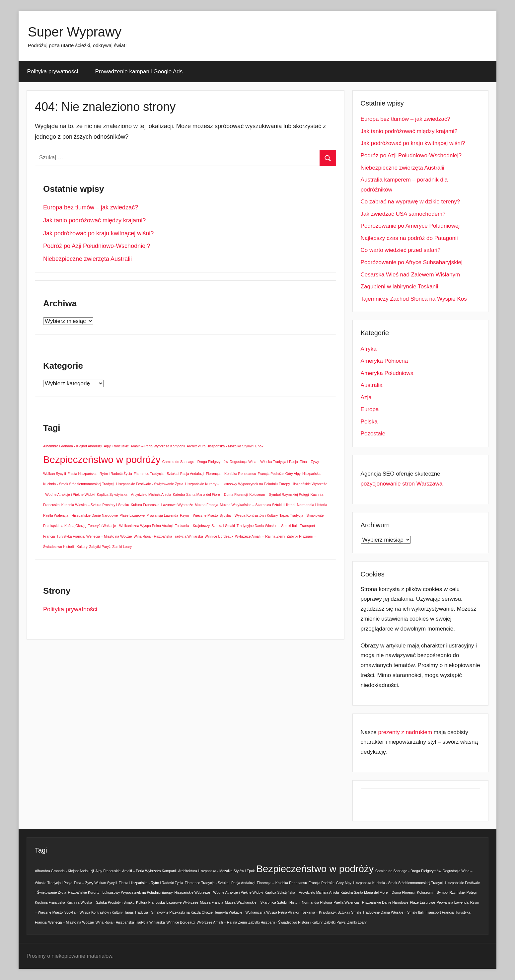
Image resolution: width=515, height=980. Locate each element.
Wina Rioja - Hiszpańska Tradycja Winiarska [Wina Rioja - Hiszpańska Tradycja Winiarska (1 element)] (168, 536)
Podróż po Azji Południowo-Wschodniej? (97, 246)
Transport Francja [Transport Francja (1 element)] (440, 912)
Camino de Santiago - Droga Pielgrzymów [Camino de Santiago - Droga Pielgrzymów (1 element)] (195, 462)
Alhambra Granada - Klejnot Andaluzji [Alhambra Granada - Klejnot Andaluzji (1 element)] (73, 446)
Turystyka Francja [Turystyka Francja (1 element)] (71, 536)
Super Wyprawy (75, 32)
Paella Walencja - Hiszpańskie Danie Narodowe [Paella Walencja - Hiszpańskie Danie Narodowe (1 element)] (80, 515)
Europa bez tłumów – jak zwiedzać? (91, 207)
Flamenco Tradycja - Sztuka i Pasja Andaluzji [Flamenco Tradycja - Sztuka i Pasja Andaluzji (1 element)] (169, 474)
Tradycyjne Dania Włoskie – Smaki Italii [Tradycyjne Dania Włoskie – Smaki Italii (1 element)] (267, 526)
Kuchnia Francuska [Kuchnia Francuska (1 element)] (50, 902)
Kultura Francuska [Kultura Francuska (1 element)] (145, 505)
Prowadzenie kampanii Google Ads (139, 72)
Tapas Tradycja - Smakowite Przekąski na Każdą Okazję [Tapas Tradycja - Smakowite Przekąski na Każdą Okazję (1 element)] (168, 912)
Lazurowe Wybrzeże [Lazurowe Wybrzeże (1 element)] (177, 505)
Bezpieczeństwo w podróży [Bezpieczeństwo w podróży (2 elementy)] (102, 459)
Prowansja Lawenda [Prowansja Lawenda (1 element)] (162, 515)
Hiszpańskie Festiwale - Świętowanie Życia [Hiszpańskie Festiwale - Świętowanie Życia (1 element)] (149, 484)
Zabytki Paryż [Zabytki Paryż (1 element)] (100, 547)
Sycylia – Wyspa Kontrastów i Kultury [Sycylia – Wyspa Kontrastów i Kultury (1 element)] (249, 515)
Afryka (369, 349)
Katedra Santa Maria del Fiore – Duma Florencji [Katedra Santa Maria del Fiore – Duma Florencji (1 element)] (210, 494)
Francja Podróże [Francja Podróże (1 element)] (271, 474)
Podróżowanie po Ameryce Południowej (410, 226)
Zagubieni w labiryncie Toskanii (400, 287)
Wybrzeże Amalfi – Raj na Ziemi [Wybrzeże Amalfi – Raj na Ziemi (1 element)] (260, 536)
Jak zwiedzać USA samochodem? (403, 214)
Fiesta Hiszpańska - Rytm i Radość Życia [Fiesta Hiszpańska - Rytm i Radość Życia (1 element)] (100, 474)
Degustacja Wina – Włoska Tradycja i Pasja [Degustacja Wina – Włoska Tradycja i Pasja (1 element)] (264, 462)
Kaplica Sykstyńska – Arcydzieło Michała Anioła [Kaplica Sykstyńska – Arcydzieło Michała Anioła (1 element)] (134, 494)
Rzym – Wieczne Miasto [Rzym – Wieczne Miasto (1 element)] (199, 515)
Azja (366, 397)
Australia (372, 385)
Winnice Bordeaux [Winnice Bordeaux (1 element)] (219, 536)
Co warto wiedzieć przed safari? (401, 250)
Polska (369, 422)
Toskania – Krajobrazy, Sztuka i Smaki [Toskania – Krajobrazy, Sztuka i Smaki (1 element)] (205, 526)
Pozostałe (373, 434)
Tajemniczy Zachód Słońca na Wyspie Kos (414, 299)
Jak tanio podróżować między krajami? (94, 220)
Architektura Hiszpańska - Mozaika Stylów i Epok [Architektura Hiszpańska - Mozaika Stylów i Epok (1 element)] (225, 446)
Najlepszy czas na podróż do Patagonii (409, 238)
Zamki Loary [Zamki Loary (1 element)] (122, 547)
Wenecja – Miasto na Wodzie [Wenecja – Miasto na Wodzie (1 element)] (109, 536)
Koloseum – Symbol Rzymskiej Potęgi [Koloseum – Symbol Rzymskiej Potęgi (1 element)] (279, 494)
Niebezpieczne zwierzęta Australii (87, 259)
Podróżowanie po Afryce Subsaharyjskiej (412, 262)
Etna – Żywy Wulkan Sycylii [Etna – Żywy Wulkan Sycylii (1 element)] (96, 883)
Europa (370, 409)
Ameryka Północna (384, 361)
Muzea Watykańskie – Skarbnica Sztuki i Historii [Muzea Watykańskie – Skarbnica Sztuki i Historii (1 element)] (258, 505)
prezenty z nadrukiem (405, 732)
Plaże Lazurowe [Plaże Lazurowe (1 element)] (132, 515)
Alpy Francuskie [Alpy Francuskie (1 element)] (116, 446)
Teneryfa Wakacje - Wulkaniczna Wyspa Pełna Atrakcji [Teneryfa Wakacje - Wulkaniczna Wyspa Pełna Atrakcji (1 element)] (131, 526)
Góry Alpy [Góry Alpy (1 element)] (293, 474)
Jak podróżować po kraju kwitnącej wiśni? (98, 233)
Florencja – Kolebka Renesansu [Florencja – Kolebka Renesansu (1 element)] (231, 474)
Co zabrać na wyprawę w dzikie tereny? (410, 202)
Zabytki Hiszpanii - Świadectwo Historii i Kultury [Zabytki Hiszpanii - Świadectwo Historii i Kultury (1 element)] (285, 922)
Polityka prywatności (53, 72)
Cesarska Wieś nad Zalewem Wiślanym (410, 275)
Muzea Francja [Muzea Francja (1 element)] (206, 505)
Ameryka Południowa (387, 373)
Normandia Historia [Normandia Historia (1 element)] (312, 505)
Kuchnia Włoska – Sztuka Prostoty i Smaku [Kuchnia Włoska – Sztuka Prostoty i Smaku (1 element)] (95, 505)
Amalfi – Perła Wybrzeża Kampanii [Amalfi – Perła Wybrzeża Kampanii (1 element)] (158, 446)
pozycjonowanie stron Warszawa (402, 484)
